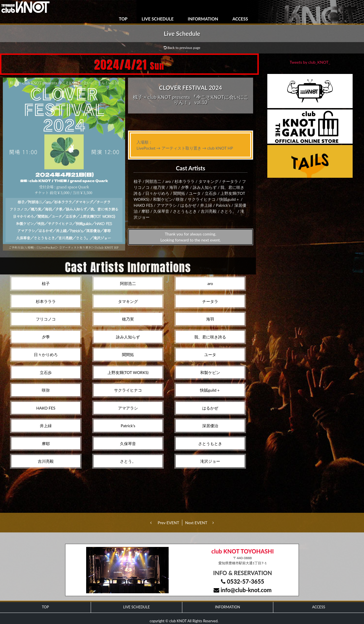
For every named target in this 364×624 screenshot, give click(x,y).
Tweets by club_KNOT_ (310, 62)
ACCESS (240, 19)
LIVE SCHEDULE (158, 19)
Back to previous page (182, 48)
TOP (123, 19)
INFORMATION (203, 19)
